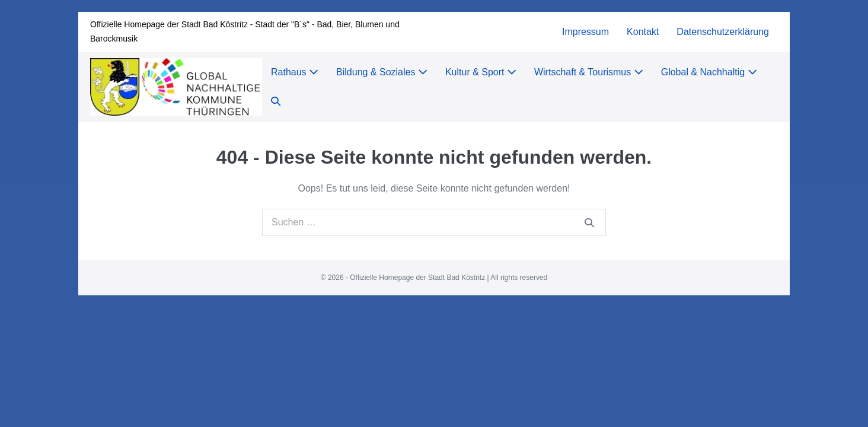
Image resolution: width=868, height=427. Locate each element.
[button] (276, 102)
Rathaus (295, 72)
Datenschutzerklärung (723, 32)
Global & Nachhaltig (709, 72)
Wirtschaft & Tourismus (589, 72)
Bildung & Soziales (382, 72)
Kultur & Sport (481, 72)
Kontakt (643, 32)
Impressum (585, 32)
